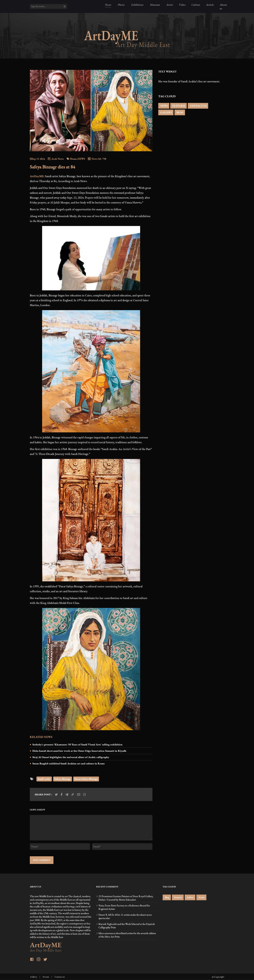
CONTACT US (198, 106)
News (108, 5)
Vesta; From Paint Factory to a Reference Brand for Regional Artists (124, 907)
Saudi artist (44, 779)
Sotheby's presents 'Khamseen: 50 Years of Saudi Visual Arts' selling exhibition (77, 744)
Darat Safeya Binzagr (86, 779)
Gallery (190, 897)
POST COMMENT (42, 860)
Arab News (56, 159)
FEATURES (179, 106)
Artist (169, 5)
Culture (196, 5)
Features (178, 897)
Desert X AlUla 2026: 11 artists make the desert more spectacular (125, 916)
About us (223, 6)
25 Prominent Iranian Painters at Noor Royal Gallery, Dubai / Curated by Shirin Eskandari (126, 898)
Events (201, 897)
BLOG (180, 112)
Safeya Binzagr (63, 779)
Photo (121, 5)
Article (210, 5)
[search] (65, 6)
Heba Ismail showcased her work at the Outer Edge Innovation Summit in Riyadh (79, 751)
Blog (167, 897)
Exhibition (137, 5)
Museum (154, 5)
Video (182, 5)
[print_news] (84, 795)
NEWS (164, 106)
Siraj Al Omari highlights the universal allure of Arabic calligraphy (71, 757)
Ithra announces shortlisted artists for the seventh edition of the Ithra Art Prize (127, 935)
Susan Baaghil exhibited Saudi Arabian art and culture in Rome (69, 763)
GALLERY (166, 112)
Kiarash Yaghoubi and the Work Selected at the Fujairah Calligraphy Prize (127, 926)
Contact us (59, 977)
